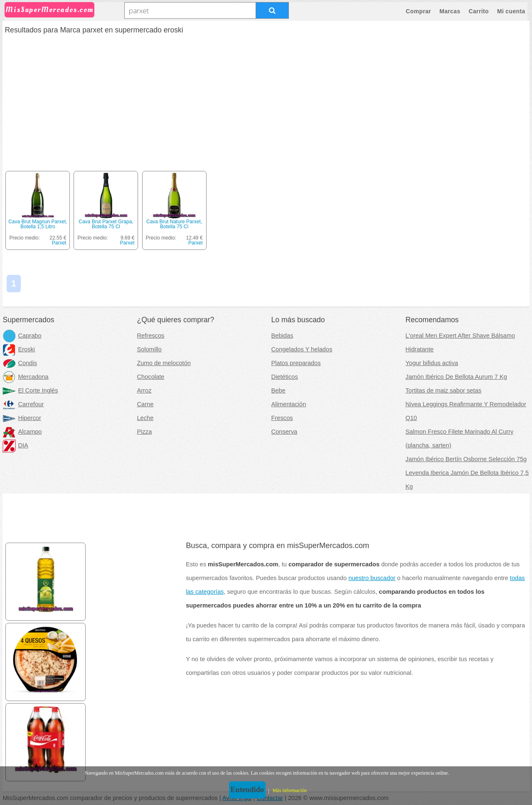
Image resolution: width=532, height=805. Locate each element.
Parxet (59, 243)
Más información (290, 790)
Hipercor (22, 418)
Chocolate (150, 377)
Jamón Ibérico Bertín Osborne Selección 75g (466, 459)
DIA (15, 445)
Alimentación (289, 404)
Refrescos (150, 336)
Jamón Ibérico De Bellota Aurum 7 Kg (456, 377)
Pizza (144, 432)
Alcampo (22, 432)
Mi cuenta (511, 11)
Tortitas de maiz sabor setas (443, 390)
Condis (20, 363)
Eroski (19, 349)
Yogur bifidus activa (432, 363)
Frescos (282, 418)
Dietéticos (285, 377)
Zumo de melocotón (164, 363)
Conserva (284, 432)
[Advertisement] (266, 99)
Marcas (450, 11)
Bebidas (282, 336)
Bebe (278, 390)
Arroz (144, 390)
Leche (145, 418)
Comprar (418, 11)
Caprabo (22, 336)
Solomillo (149, 349)
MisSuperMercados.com (49, 10)
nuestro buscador (372, 578)
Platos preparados (296, 363)
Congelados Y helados (302, 349)
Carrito (479, 11)
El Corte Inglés (30, 390)
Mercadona (25, 377)
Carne (145, 404)
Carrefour (23, 404)
